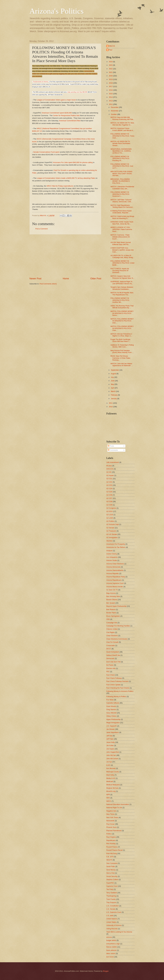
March (113, 391)
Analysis (109, 551)
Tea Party (110, 889)
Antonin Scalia (112, 560)
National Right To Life (114, 808)
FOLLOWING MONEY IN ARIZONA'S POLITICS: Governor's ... (120, 194)
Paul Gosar (110, 824)
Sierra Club (110, 873)
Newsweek (110, 821)
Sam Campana (112, 863)
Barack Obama (112, 600)
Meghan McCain (112, 788)
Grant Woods (111, 706)
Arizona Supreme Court (115, 583)
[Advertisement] (65, 256)
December (115, 107)
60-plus (109, 466)
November (115, 111)
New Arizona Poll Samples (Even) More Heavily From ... (122, 351)
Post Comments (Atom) (48, 284)
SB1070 (109, 860)
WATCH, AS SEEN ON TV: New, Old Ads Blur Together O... (122, 124)
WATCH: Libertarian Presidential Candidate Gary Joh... (122, 188)
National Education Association (118, 804)
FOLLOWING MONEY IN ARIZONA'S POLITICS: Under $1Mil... (122, 263)
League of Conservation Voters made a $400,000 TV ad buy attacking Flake (66, 178)
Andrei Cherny (112, 554)
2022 (111, 69)
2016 (111, 90)
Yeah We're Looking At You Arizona (119, 932)
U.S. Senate (111, 909)
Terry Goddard (112, 893)
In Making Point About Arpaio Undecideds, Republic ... (121, 212)
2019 (111, 79)
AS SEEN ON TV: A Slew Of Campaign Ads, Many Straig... (122, 256)
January (114, 399)
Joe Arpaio (110, 749)
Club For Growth (112, 642)
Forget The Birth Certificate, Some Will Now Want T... (121, 340)
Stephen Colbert (112, 880)
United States (111, 922)
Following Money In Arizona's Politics (120, 691)
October (114, 114)
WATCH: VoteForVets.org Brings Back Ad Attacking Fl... (122, 217)
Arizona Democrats (113, 567)
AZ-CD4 (109, 489)
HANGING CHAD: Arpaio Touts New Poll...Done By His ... (122, 223)
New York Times (112, 817)
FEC (108, 672)
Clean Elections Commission (117, 639)
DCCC (109, 649)
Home (66, 279)
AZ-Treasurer (111, 531)
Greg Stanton (111, 709)
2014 (111, 97)
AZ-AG (109, 472)
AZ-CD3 (109, 485)
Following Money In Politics (116, 697)
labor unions (111, 953)
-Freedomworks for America (40, 82)
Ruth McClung (112, 853)
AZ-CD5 (109, 492)
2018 (111, 83)
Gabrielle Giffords (113, 703)
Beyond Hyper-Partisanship (116, 606)
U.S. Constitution (113, 906)
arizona (109, 937)
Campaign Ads (112, 623)
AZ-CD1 (109, 479)
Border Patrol (111, 613)
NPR (108, 795)
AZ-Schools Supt (113, 524)
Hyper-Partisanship (113, 719)
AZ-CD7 (109, 498)
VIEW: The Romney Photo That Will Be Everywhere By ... (122, 307)
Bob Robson (111, 609)
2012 (111, 104)
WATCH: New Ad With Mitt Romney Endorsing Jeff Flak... (122, 118)
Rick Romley (111, 844)
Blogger (106, 971)
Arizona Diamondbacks (115, 570)
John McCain (111, 755)
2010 (111, 407)
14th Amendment (113, 462)
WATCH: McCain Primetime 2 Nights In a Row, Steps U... (121, 335)
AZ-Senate (110, 528)
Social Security (112, 876)
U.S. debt (110, 916)
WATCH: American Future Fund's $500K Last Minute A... (122, 129)
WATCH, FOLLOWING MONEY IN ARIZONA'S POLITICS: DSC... (122, 321)
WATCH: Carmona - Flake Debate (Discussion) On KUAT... (120, 237)
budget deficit (111, 940)
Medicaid (110, 781)
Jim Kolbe (110, 745)
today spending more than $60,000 (77, 92)
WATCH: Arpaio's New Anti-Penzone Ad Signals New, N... (122, 277)
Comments (113, 450)
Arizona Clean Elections (115, 564)
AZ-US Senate (112, 534)
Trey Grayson (111, 902)
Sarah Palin (111, 866)
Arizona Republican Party (116, 577)
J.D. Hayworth (112, 726)
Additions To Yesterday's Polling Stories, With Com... (122, 346)
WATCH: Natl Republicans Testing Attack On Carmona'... (122, 206)
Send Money (111, 870)
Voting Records (112, 929)
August (114, 374)
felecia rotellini (112, 947)
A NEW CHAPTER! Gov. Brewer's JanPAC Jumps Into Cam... (122, 250)
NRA (108, 798)
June (113, 381)
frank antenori (111, 950)
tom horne (110, 957)
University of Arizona (114, 925)
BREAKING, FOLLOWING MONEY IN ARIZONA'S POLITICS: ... (120, 181)
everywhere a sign (113, 944)
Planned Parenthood (114, 831)
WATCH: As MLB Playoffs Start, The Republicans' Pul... (122, 294)
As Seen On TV (112, 590)
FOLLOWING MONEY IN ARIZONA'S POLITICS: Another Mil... (120, 300)
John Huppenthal (113, 752)
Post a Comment (42, 229)
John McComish (112, 759)
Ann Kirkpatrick (112, 557)
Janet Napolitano (113, 732)
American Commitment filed (70, 121)
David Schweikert (113, 652)
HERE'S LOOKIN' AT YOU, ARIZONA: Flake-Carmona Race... (121, 229)
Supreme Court (112, 886)
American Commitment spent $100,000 (57, 113)
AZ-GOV (109, 511)
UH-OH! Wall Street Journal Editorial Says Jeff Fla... (121, 243)
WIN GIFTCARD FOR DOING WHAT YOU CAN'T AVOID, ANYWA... (121, 174)
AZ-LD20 (110, 518)
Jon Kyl (109, 762)
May (113, 384)
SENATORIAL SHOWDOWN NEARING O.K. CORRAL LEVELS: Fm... (121, 151)
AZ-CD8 (109, 502)
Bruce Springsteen (113, 616)
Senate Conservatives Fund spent (46, 152)
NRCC (109, 801)
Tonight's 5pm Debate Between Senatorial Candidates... (122, 288)
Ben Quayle (111, 603)
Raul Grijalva (111, 837)
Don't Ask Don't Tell (113, 662)
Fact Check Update (113, 685)
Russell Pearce (112, 847)
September (115, 370)
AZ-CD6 (109, 495)
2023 (111, 65)
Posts (111, 446)
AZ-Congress (111, 508)
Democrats (110, 658)
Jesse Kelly (111, 742)
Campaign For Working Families (118, 626)
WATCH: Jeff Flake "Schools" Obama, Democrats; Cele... (121, 201)
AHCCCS (110, 469)
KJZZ (108, 765)
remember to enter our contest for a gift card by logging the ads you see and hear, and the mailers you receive (65, 74)
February (114, 395)
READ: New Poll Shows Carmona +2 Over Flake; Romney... (120, 358)
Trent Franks (111, 899)
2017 (111, 86)
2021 (111, 72)
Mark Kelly (110, 775)
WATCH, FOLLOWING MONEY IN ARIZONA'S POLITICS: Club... (122, 328)
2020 (111, 76)
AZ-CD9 (109, 505)
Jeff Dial (109, 736)
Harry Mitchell (111, 713)
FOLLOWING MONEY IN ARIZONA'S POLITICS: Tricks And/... (122, 136)
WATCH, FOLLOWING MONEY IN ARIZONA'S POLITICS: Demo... (122, 313)
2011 (111, 403)
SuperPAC (110, 883)
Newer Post (35, 279)
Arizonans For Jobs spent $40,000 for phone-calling (73, 162)
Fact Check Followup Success (117, 681)
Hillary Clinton (111, 716)
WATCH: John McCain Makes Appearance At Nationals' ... (122, 365)
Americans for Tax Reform (116, 547)
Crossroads (111, 645)
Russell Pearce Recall (114, 850)
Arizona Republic (113, 573)
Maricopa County (113, 772)
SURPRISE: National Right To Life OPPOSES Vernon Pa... (122, 283)
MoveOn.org (111, 791)
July (112, 377)
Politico (109, 834)
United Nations (112, 919)
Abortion (109, 541)
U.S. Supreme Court (114, 912)
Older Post (96, 279)
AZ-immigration (112, 537)
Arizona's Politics (57, 11)
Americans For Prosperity (116, 544)
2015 (111, 94)
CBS (108, 619)
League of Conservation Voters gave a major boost (56, 100)
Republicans (111, 840)
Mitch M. (112, 46)
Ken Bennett (111, 768)
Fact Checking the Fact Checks (118, 688)
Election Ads (111, 668)
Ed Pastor (110, 665)
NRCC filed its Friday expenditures (60, 186)
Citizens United (112, 629)
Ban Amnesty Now (113, 596)
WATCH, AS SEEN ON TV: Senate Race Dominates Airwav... (120, 143)
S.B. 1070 (110, 857)
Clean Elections (112, 636)
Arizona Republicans (114, 580)
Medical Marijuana (113, 785)
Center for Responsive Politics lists (66, 115)
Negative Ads (111, 811)
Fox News (110, 700)
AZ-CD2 (109, 482)
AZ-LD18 (110, 515)
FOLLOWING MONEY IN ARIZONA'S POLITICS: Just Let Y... (122, 166)
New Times (110, 814)
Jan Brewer (111, 729)
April (113, 388)
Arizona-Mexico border (115, 587)
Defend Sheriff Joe (113, 655)
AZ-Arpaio (110, 475)
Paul (111, 50)
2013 (111, 101)
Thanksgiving (111, 896)
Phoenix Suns (111, 827)
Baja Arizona (111, 593)
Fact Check (111, 675)
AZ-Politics (110, 521)
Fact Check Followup (114, 678)
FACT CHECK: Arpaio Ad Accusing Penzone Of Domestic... (120, 271)
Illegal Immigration (113, 723)
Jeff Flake (110, 739)
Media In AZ (111, 778)
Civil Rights (110, 632)
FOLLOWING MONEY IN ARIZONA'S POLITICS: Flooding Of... (120, 158)
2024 (111, 62)
